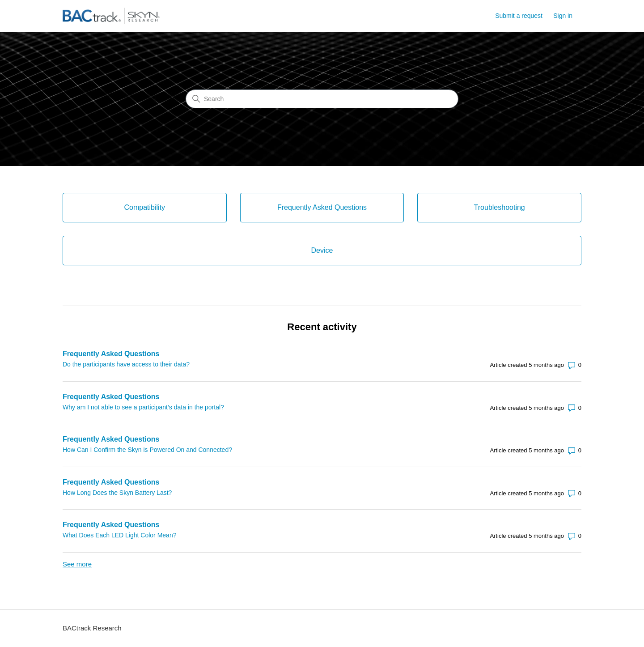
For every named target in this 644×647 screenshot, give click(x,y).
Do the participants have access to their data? (126, 364)
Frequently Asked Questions (111, 354)
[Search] (322, 99)
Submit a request (519, 16)
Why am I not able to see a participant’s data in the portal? (143, 407)
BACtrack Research (92, 628)
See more (77, 564)
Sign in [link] (563, 16)
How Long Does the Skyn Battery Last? (117, 493)
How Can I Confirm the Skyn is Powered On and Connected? (147, 450)
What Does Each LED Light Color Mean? (119, 535)
